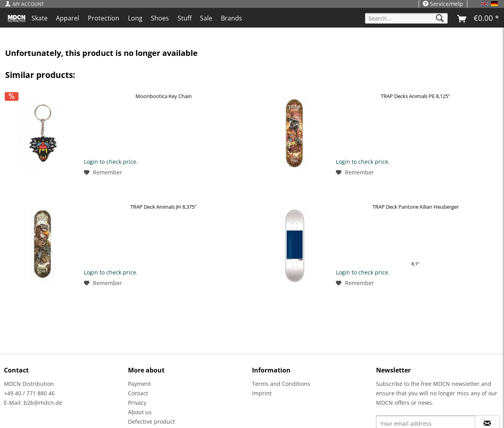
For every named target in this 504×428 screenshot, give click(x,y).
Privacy (137, 403)
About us (140, 412)
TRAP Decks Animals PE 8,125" (415, 96)
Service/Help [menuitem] (443, 4)
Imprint (262, 393)
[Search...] (406, 18)
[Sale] (207, 18)
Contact (138, 393)
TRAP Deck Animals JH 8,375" (163, 207)
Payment (139, 384)
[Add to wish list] (103, 172)
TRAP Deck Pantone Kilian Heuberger (416, 207)
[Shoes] (160, 18)
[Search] (440, 18)
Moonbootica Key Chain (164, 96)
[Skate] (40, 18)
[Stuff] (185, 18)
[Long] (135, 18)
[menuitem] (27, 4)
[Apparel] (68, 18)
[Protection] (104, 18)
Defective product (151, 422)
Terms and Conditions (281, 384)
